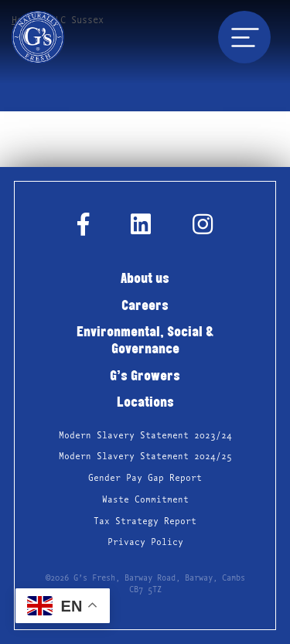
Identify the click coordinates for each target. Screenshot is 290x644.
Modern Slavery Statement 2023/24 (145, 436)
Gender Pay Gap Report (145, 478)
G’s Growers (145, 377)
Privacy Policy (145, 542)
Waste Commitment (145, 500)
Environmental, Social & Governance (145, 341)
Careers (145, 307)
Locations (145, 403)
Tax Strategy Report (145, 521)
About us (145, 279)
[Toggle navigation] (244, 37)
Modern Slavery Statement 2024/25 (145, 457)
